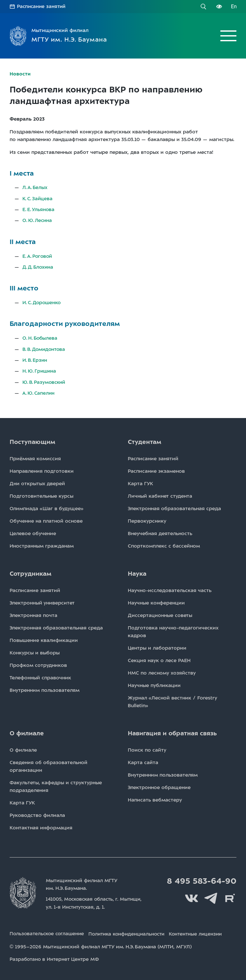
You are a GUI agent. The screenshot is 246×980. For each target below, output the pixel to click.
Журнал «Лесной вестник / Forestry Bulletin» (172, 700)
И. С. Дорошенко (43, 302)
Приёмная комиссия (35, 457)
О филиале (23, 748)
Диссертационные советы (160, 614)
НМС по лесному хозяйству (162, 671)
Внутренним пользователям (45, 689)
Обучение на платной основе (46, 519)
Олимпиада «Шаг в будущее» (47, 507)
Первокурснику (147, 519)
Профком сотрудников (38, 664)
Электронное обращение (159, 786)
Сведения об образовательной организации (49, 765)
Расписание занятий (42, 6)
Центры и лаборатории (157, 646)
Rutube (230, 897)
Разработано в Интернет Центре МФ (55, 957)
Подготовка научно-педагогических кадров (173, 630)
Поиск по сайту (147, 748)
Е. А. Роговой (38, 255)
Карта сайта (143, 761)
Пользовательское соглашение (48, 932)
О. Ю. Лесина (38, 220)
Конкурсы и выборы (35, 651)
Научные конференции (156, 601)
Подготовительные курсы (41, 494)
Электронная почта (33, 614)
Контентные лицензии (206, 932)
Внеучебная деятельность (160, 532)
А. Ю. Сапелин (39, 391)
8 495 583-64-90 (201, 880)
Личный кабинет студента (160, 494)
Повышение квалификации (44, 639)
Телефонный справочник (40, 676)
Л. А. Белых (35, 187)
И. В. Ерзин (35, 359)
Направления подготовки (42, 470)
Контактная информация (41, 826)
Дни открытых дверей (37, 482)
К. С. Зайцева (38, 198)
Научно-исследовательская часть (170, 589)
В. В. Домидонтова (45, 348)
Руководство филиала (37, 814)
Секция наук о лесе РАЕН (159, 659)
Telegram (211, 897)
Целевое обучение (33, 532)
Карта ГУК (140, 482)
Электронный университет (42, 601)
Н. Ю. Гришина (40, 370)
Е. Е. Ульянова (39, 209)
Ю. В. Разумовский (45, 381)
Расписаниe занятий (153, 457)
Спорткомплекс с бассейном (164, 544)
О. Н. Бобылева (40, 337)
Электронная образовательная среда (174, 507)
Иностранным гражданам (42, 544)
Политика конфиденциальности (133, 932)
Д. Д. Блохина (38, 266)
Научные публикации (154, 684)
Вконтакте (192, 897)
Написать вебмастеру (155, 798)
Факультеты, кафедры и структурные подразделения (56, 785)
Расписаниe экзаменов (156, 470)
